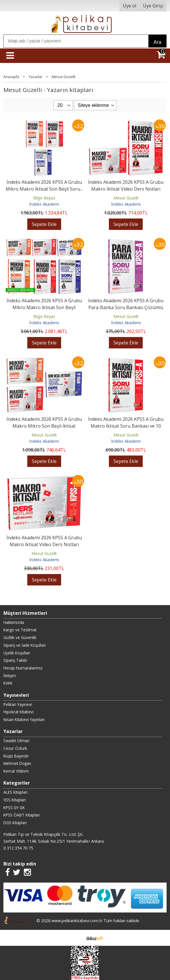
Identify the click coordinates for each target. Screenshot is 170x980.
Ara (157, 42)
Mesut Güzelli (126, 198)
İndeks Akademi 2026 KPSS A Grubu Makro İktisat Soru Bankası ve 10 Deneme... (126, 426)
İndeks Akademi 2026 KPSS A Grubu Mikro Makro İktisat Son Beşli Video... (44, 307)
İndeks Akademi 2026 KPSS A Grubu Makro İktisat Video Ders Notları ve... (126, 189)
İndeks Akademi (44, 204)
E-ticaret (76, 938)
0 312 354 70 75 (18, 848)
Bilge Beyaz (44, 198)
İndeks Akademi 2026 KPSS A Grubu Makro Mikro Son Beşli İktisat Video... (44, 426)
